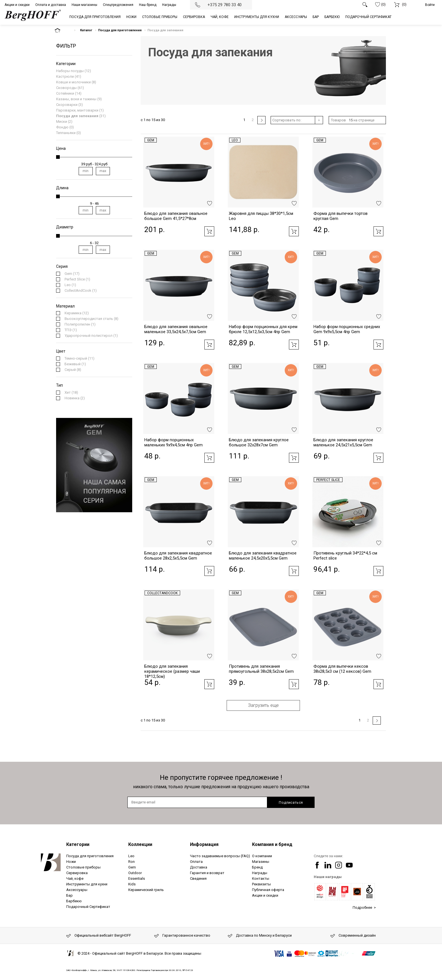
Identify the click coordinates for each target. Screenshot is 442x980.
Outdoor (135, 873)
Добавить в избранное (210, 203)
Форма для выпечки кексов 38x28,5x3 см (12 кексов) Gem (342, 669)
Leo (235, 140)
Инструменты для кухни (87, 884)
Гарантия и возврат (207, 873)
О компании (262, 856)
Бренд (257, 867)
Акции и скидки (17, 5)
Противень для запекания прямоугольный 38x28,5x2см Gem (261, 669)
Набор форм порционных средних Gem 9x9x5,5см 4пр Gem (347, 329)
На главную (62, 30)
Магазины (261, 862)
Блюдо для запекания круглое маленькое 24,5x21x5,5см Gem (343, 442)
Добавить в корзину (209, 231)
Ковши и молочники (73, 82)
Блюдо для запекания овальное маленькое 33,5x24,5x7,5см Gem (176, 329)
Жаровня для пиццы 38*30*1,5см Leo (261, 216)
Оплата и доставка (51, 5)
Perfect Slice (328, 480)
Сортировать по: (287, 120)
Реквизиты (261, 884)
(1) (77, 279)
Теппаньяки (66, 133)
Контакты (261, 878)
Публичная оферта (268, 890)
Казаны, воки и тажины (76, 99)
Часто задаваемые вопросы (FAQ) (220, 856)
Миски (62, 122)
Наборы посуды (70, 71)
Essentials (137, 878)
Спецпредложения (118, 5)
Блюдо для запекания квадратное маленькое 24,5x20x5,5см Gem (263, 556)
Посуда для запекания (77, 116)
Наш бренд (148, 5)
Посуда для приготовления (120, 30)
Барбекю (74, 901)
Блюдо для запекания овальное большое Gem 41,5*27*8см (176, 216)
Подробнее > (364, 907)
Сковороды (66, 88)
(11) (79, 358)
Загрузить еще (263, 705)
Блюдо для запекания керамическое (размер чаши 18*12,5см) (172, 671)
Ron (132, 862)
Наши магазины (84, 5)
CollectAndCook (162, 593)
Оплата (196, 862)
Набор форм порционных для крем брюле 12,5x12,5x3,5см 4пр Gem (263, 329)
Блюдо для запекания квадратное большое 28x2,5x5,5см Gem (178, 556)
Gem (151, 140)
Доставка (199, 867)
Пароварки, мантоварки (77, 110)
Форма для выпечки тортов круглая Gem (341, 216)
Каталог (86, 30)
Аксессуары (77, 890)
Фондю (62, 127)
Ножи (71, 862)
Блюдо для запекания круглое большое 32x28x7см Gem (259, 442)
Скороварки (67, 105)
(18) (71, 393)
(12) (77, 313)
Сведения (198, 878)
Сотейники (65, 93)
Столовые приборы (83, 867)
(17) (72, 274)
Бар (69, 895)
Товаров (338, 120)
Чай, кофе (75, 878)
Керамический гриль (146, 890)
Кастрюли (65, 76)
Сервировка (77, 873)
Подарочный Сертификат (88, 907)
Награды (169, 5)
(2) (75, 398)
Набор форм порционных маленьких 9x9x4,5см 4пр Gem (174, 442)
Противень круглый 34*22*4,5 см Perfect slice (345, 556)
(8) (91, 319)
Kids (132, 884)
